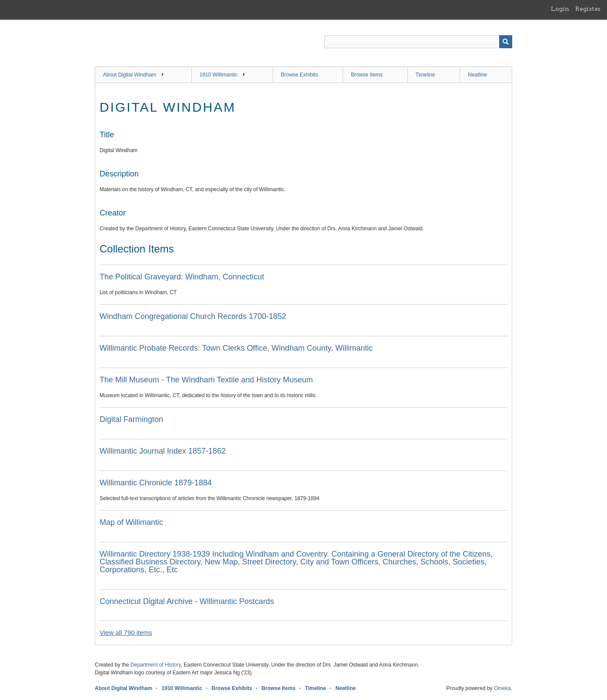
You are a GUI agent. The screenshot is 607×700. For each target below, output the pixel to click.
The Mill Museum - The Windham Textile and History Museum (206, 380)
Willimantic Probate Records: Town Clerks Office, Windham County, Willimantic (236, 348)
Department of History (156, 665)
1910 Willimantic (218, 75)
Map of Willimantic (131, 522)
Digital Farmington (131, 419)
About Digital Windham (130, 75)
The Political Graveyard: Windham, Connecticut (182, 277)
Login (560, 9)
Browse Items (367, 75)
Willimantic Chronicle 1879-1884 (156, 483)
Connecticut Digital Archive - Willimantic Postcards (187, 601)
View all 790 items (126, 632)
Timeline (425, 75)
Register (588, 9)
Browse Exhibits (299, 75)
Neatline (477, 75)
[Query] (418, 42)
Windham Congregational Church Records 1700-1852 (193, 316)
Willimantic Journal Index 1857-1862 (163, 451)
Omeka (502, 688)
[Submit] (506, 42)
